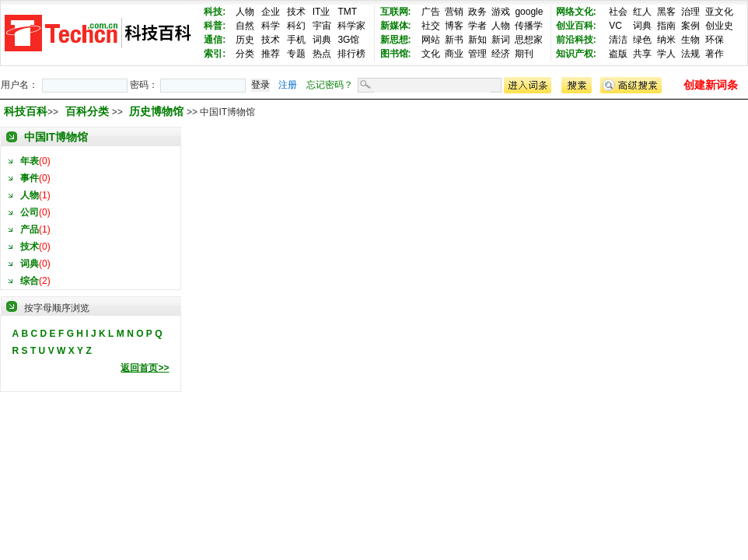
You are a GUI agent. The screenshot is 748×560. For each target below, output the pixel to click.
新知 (477, 40)
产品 (30, 229)
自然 (245, 26)
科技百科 (26, 111)
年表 (30, 161)
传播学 (529, 26)
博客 (454, 26)
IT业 (322, 12)
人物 (245, 12)
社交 (431, 26)
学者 (477, 26)
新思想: (396, 40)
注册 (288, 85)
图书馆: (396, 54)
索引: (215, 54)
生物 (690, 40)
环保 (715, 40)
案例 (690, 26)
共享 (642, 54)
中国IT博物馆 (56, 137)
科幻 (296, 26)
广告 (431, 12)
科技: (215, 12)
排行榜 (351, 54)
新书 (454, 40)
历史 (245, 40)
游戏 (501, 12)
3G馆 (348, 40)
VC (615, 26)
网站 (431, 40)
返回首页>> (145, 368)
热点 (322, 54)
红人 (642, 12)
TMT (347, 12)
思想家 (529, 40)
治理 (690, 12)
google (529, 12)
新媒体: (396, 26)
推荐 (271, 54)
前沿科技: (576, 40)
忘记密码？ (330, 85)
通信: (215, 40)
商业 (454, 54)
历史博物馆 (158, 111)
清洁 (618, 40)
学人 (666, 54)
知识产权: (576, 54)
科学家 (351, 26)
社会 (618, 12)
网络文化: (576, 12)
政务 (477, 12)
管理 (477, 54)
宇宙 (322, 26)
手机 (296, 40)
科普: (215, 26)
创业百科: (576, 26)
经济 (501, 54)
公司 (30, 212)
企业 (271, 12)
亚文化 (719, 12)
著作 (715, 54)
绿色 (642, 40)
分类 (245, 54)
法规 (690, 54)
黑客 (666, 12)
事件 (30, 178)
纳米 (666, 40)
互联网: (396, 12)
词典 (322, 40)
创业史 (719, 26)
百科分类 (87, 111)
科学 (271, 26)
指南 (666, 26)
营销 (454, 12)
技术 (296, 12)
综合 (30, 281)
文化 (431, 54)
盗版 (618, 54)
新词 (501, 40)
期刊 (524, 54)
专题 (296, 54)
